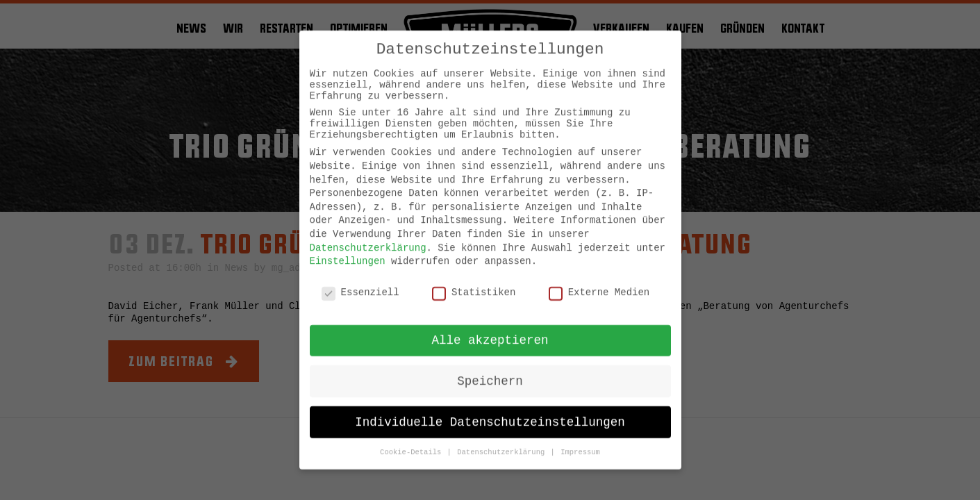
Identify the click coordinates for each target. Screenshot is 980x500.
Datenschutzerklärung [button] (503, 442)
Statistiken (474, 282)
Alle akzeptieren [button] (490, 329)
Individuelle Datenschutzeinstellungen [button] (490, 411)
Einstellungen (348, 251)
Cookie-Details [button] (413, 442)
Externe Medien (599, 282)
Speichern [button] (490, 370)
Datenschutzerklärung (368, 237)
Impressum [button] (580, 442)
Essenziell (360, 282)
